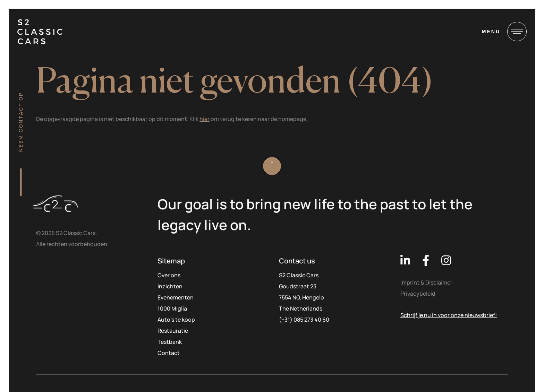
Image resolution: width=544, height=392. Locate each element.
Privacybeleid (418, 294)
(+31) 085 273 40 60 (304, 320)
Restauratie (173, 331)
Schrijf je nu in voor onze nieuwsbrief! (449, 315)
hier (205, 119)
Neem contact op (21, 122)
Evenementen (176, 297)
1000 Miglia (172, 308)
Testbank (170, 342)
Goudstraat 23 (298, 286)
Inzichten (170, 286)
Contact (169, 353)
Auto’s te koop (176, 320)
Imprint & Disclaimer (426, 282)
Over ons (169, 275)
